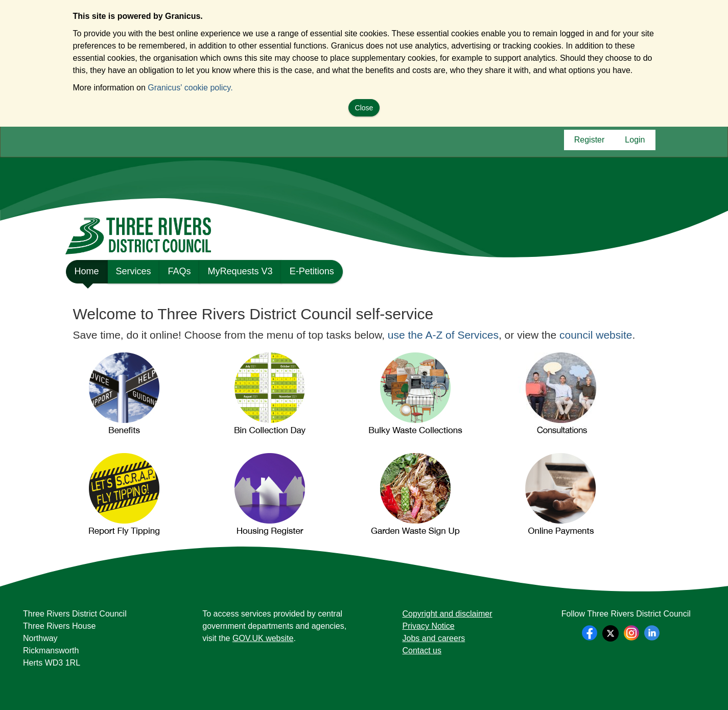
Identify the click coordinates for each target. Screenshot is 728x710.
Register (590, 142)
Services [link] (134, 271)
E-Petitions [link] (312, 271)
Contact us (422, 650)
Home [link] (87, 275)
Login (635, 142)
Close (364, 108)
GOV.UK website (263, 638)
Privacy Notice (429, 626)
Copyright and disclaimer (448, 614)
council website (596, 335)
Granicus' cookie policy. (190, 88)
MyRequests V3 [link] (240, 271)
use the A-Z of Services (443, 335)
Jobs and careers (434, 638)
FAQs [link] (180, 271)
